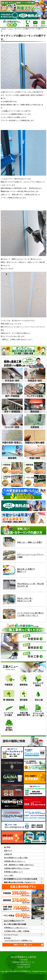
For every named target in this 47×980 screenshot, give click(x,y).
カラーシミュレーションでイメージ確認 (30, 556)
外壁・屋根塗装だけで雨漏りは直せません (19, 865)
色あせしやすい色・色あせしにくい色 (25, 600)
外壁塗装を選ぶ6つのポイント (15, 861)
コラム (10, 29)
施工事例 (7, 847)
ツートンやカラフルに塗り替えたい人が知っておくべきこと (30, 614)
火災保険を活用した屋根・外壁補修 (17, 931)
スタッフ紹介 (9, 875)
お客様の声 (8, 854)
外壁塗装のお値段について (13, 872)
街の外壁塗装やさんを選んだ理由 (16, 858)
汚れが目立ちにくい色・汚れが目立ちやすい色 (30, 585)
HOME (4, 29)
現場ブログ (8, 851)
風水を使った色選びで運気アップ (26, 570)
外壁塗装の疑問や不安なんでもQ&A (17, 868)
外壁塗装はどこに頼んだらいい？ (16, 928)
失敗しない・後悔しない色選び (30, 542)
